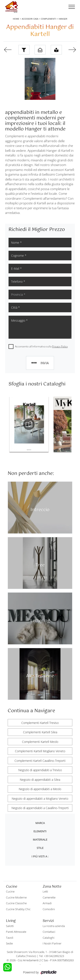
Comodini (49, 909)
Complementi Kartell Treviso (40, 723)
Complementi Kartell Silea (40, 732)
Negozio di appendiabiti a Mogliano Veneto (40, 799)
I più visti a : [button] (40, 856)
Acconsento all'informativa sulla (41, 346)
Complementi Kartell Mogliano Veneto (40, 751)
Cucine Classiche (16, 903)
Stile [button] (40, 848)
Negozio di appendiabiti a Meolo (40, 789)
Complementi (48, 19)
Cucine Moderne (16, 897)
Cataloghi (49, 938)
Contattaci (49, 932)
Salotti (10, 926)
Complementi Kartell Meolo (40, 742)
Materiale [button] (40, 840)
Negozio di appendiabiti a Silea (40, 780)
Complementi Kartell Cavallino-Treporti (40, 761)
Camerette (49, 897)
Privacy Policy (60, 346)
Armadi (47, 903)
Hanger (63, 19)
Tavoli (10, 938)
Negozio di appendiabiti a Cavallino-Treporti (40, 808)
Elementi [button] (40, 831)
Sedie (9, 943)
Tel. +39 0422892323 (52, 956)
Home (16, 19)
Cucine (10, 891)
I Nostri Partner (52, 943)
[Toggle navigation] (72, 7)
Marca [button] (40, 823)
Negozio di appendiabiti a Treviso (40, 770)
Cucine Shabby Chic (18, 909)
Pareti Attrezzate (16, 932)
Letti (45, 891)
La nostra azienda (54, 926)
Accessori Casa (30, 19)
